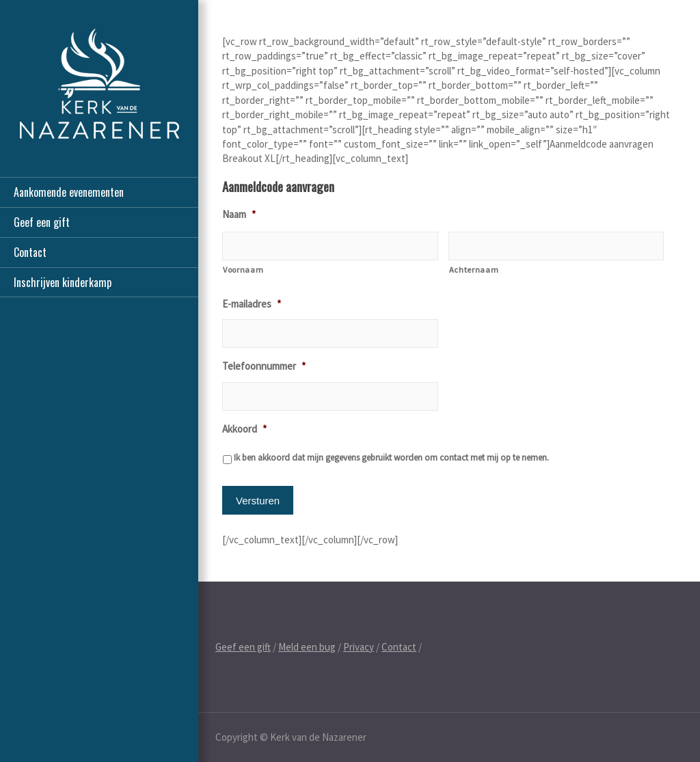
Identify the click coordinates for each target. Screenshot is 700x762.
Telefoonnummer (264, 366)
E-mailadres (252, 304)
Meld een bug (307, 647)
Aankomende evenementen (69, 192)
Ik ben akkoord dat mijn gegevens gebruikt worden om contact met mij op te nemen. (391, 458)
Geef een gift (42, 222)
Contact (30, 252)
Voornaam (243, 270)
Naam (239, 214)
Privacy (359, 647)
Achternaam (474, 270)
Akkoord (244, 429)
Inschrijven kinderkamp (63, 282)
